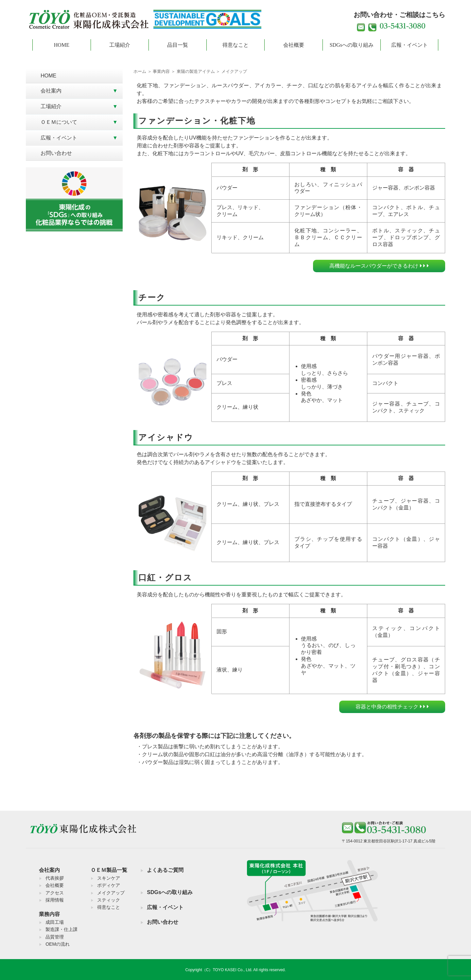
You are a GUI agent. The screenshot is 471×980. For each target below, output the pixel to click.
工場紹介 (120, 45)
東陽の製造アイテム (196, 71)
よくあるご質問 (165, 870)
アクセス (55, 893)
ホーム (140, 71)
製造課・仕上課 (61, 929)
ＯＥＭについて (59, 122)
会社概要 (294, 45)
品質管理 (55, 937)
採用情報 (55, 900)
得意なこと (235, 45)
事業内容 (161, 71)
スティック (109, 900)
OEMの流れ (58, 944)
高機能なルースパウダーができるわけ (379, 266)
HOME (62, 45)
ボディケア (109, 885)
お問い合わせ (56, 153)
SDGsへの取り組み (352, 45)
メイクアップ (111, 893)
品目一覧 (178, 45)
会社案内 (51, 91)
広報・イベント (410, 45)
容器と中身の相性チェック (392, 707)
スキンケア (109, 878)
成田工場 (55, 922)
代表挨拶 (55, 878)
